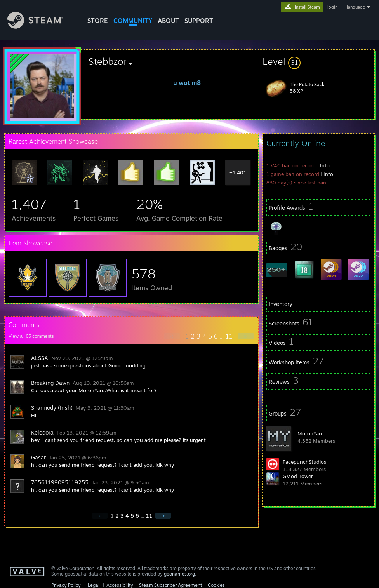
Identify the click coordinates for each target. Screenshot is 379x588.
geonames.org (179, 574)
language (356, 7)
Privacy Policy (66, 585)
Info (325, 165)
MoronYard (311, 433)
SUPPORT (199, 21)
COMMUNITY (133, 21)
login (332, 7)
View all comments (31, 336)
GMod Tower (298, 476)
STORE (98, 21)
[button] (318, 61)
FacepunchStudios (304, 462)
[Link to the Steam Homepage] (41, 27)
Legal (94, 585)
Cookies (216, 585)
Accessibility (120, 585)
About (168, 21)
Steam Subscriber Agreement (170, 585)
